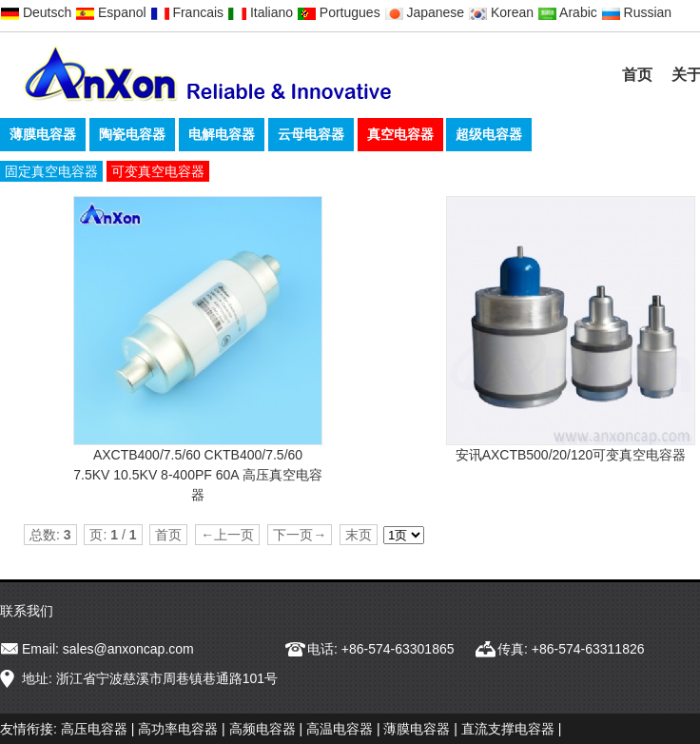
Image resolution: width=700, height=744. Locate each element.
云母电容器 (311, 134)
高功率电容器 (178, 729)
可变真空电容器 (158, 171)
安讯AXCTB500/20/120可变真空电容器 (571, 455)
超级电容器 (489, 134)
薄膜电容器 (43, 134)
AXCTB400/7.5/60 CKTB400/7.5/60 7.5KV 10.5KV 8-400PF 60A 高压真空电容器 (197, 475)
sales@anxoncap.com (128, 649)
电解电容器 (222, 134)
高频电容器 (262, 729)
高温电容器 (340, 729)
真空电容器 (400, 134)
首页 (637, 75)
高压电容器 (94, 729)
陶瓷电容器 (132, 134)
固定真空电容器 (51, 171)
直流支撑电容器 (508, 729)
